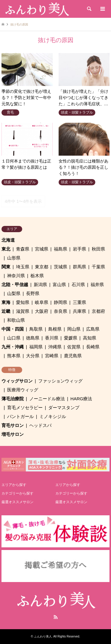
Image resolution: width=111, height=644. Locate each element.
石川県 (78, 284)
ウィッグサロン (17, 381)
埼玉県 (23, 267)
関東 (6, 267)
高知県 (90, 338)
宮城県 (42, 249)
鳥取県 (36, 329)
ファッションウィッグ (60, 381)
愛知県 (23, 302)
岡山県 (74, 329)
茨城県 (61, 267)
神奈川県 (16, 276)
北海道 (8, 240)
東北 (6, 249)
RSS (56, 617)
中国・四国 (13, 329)
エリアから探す (14, 485)
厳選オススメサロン (17, 502)
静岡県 (61, 302)
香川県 (52, 338)
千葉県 (98, 267)
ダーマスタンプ (64, 408)
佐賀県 (74, 347)
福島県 (61, 249)
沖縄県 (55, 347)
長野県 (33, 293)
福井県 (97, 284)
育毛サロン (13, 425)
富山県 (59, 284)
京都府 (98, 311)
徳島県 (33, 338)
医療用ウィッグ (23, 390)
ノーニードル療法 (47, 399)
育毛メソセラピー (25, 408)
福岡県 (36, 347)
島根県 (55, 329)
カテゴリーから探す (17, 493)
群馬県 (79, 267)
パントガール (20, 416)
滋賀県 (23, 311)
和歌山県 (16, 320)
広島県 (93, 329)
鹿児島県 (73, 356)
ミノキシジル (53, 416)
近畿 (6, 311)
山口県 (14, 338)
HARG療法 (81, 399)
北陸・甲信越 (15, 284)
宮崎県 (52, 356)
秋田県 (98, 249)
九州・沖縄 (13, 347)
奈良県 (61, 311)
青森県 (23, 249)
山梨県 (14, 293)
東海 (6, 302)
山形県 (14, 258)
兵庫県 (79, 311)
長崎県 (93, 347)
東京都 (42, 267)
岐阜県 (42, 302)
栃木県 (37, 276)
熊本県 (14, 356)
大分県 (33, 356)
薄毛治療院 (13, 399)
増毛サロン (13, 434)
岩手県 (79, 249)
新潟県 (40, 284)
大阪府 (42, 311)
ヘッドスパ (40, 425)
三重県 (79, 302)
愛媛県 (71, 338)
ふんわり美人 (43, 636)
